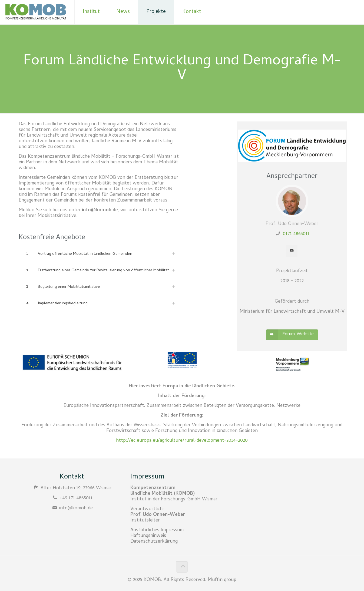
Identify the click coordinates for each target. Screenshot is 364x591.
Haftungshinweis (148, 536)
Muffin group (222, 580)
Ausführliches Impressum (157, 530)
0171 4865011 (296, 234)
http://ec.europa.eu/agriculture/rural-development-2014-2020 (182, 441)
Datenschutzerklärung (154, 542)
